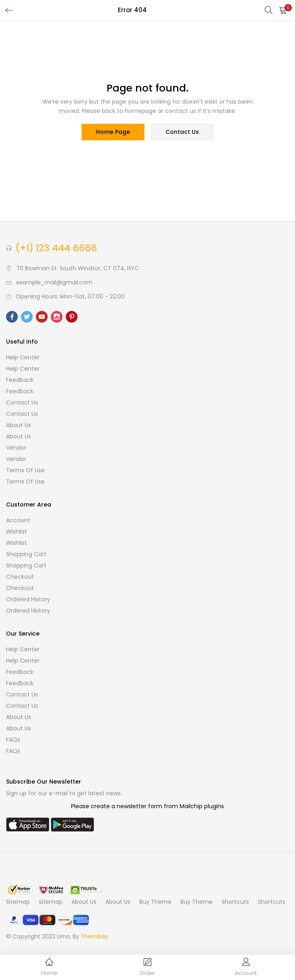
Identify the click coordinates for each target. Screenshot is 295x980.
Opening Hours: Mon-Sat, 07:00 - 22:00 (70, 297)
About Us (19, 425)
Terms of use (25, 471)
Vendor (16, 448)
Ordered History (28, 600)
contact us (182, 132)
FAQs (13, 740)
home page (113, 132)
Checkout (20, 577)
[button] (283, 10)
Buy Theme (155, 902)
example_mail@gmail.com (54, 283)
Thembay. (95, 937)
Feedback (20, 380)
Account (18, 521)
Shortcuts (235, 902)
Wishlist (17, 532)
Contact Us (22, 403)
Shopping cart (26, 555)
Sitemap (18, 902)
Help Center (23, 358)
